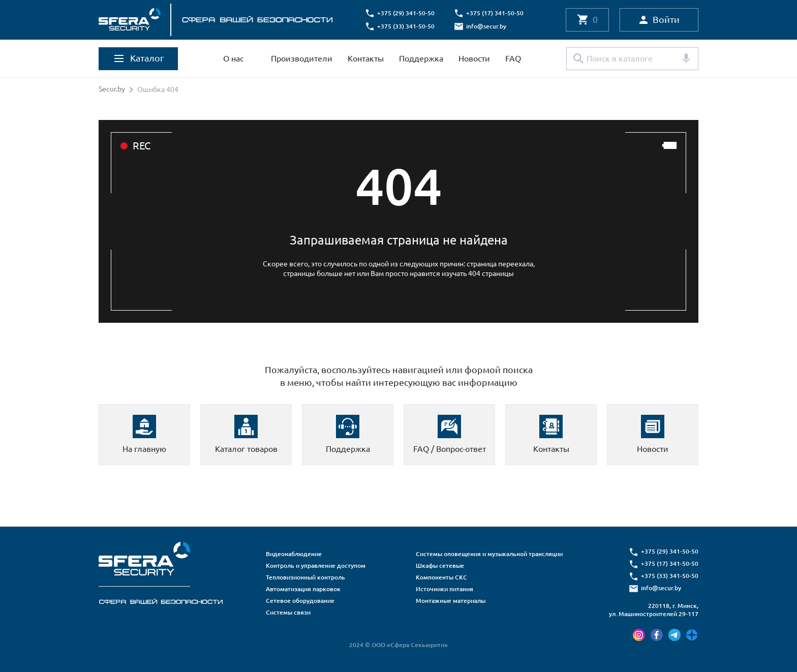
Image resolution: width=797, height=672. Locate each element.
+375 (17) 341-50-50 (495, 13)
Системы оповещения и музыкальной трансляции (489, 554)
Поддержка (421, 58)
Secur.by (112, 89)
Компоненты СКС (441, 577)
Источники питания (445, 589)
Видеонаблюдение (294, 554)
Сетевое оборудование (300, 601)
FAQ (513, 58)
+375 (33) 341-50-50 (406, 26)
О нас (233, 58)
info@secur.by (487, 26)
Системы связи (288, 612)
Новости (474, 58)
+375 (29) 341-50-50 (406, 13)
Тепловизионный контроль (305, 577)
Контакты (366, 58)
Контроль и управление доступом (316, 566)
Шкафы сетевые (440, 566)
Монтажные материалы (451, 601)
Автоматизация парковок (303, 589)
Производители (302, 58)
